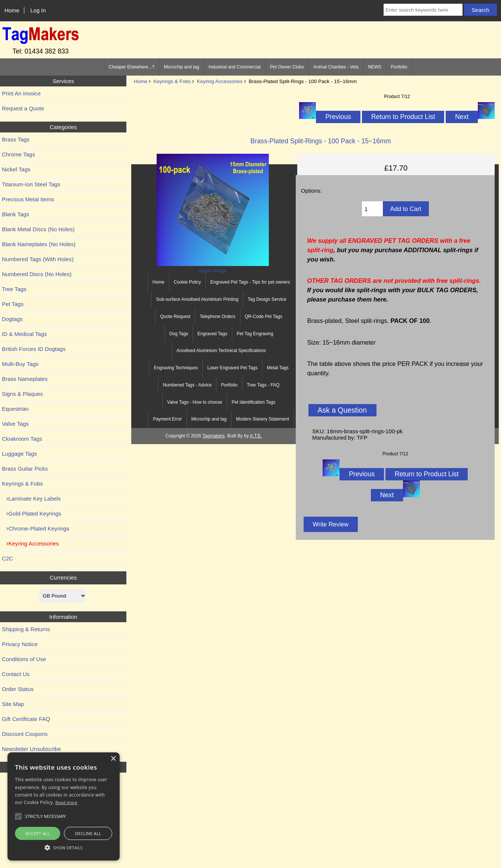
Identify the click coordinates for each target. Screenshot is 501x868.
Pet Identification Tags (253, 402)
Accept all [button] (38, 833)
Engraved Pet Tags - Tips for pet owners (250, 282)
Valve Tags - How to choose (195, 402)
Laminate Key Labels (31, 499)
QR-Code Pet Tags (264, 317)
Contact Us (16, 674)
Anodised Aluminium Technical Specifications (221, 351)
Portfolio (399, 67)
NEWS (375, 67)
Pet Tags (13, 304)
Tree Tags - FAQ (263, 385)
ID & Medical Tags (24, 334)
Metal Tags (278, 368)
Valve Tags (15, 424)
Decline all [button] (88, 833)
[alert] (64, 806)
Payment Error (167, 419)
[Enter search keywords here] (423, 10)
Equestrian (15, 409)
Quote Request (175, 317)
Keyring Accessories (220, 81)
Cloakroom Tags (22, 439)
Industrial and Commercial (235, 67)
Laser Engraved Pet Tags (232, 368)
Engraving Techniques (176, 368)
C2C (7, 558)
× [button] (113, 759)
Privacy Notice (20, 644)
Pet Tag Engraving (255, 334)
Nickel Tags (16, 169)
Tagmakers (213, 436)
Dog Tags (179, 334)
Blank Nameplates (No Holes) (39, 244)
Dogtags (12, 319)
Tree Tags (14, 289)
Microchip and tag (182, 67)
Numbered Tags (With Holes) (38, 259)
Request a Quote (23, 108)
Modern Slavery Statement (262, 419)
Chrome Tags (19, 154)
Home (12, 10)
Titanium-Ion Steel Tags (31, 184)
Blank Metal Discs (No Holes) (38, 229)
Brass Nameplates (25, 379)
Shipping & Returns (26, 629)
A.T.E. (256, 436)
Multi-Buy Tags (20, 364)
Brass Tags (16, 139)
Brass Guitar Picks (25, 469)
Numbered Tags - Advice (188, 385)
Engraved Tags (212, 334)
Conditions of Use (24, 659)
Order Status (18, 689)
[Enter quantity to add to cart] (372, 209)
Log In (38, 10)
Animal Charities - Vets (336, 67)
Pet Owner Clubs (287, 67)
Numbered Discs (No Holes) (37, 274)
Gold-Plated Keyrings (32, 514)
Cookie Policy (188, 282)
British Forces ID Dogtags (34, 349)
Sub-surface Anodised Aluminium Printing (197, 299)
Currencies (63, 577)
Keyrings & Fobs (172, 81)
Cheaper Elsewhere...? (132, 67)
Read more (66, 802)
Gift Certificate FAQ (26, 719)
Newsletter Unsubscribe (31, 749)
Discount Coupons (25, 734)
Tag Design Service (267, 299)
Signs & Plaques (22, 394)
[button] (64, 847)
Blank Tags (16, 214)
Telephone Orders (217, 317)
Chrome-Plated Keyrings (36, 528)
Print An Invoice (21, 93)
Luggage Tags (19, 454)
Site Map (13, 704)
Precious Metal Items (28, 199)
